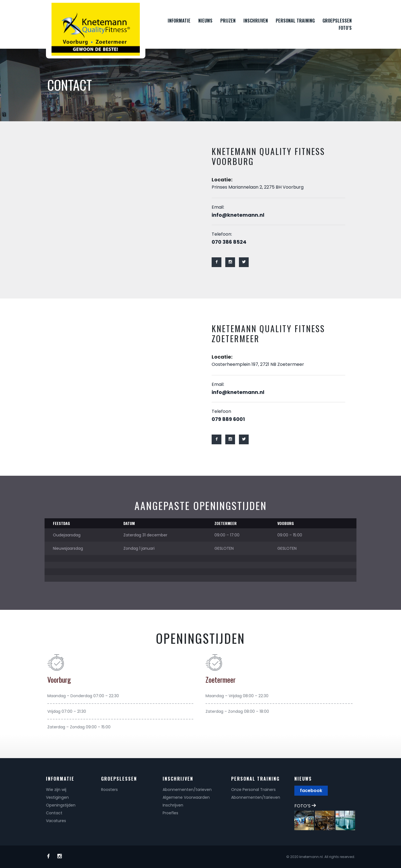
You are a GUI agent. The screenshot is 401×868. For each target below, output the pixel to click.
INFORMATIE (179, 21)
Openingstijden (61, 805)
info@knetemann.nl (238, 215)
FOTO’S (345, 28)
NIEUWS (205, 21)
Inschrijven (173, 805)
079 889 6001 (228, 419)
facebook (311, 791)
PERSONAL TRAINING (295, 21)
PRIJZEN (228, 21)
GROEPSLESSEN (337, 21)
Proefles (170, 813)
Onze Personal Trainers (253, 790)
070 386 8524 (229, 242)
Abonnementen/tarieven (187, 790)
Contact (54, 813)
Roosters (109, 790)
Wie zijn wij (56, 790)
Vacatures (56, 821)
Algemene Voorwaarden (186, 797)
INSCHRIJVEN (256, 21)
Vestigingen (57, 797)
